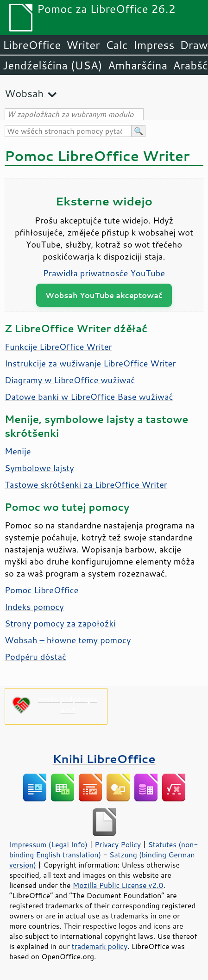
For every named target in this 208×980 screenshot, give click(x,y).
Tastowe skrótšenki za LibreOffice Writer (86, 484)
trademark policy (100, 946)
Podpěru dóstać (35, 657)
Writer (83, 45)
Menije (18, 451)
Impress (154, 45)
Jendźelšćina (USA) (53, 65)
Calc (117, 45)
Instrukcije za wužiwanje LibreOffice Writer (90, 363)
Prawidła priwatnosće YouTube (104, 273)
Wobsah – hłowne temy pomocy (68, 640)
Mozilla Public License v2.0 (118, 885)
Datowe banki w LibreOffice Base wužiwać (89, 397)
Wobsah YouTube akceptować (104, 295)
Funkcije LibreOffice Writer (58, 347)
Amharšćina (138, 65)
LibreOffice (32, 45)
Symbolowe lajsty (39, 468)
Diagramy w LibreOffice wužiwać (70, 380)
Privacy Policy (118, 844)
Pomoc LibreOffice (41, 590)
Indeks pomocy (34, 607)
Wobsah (24, 93)
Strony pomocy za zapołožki (60, 623)
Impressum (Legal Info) (48, 844)
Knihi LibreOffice (104, 759)
